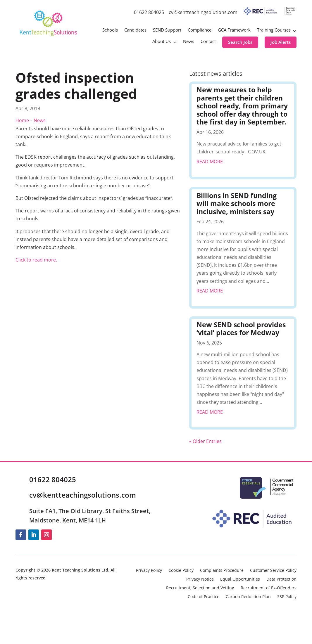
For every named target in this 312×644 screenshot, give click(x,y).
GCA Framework (234, 30)
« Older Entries (205, 441)
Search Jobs (240, 42)
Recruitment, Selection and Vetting (200, 588)
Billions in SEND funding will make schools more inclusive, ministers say (237, 204)
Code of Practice (204, 597)
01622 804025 (149, 12)
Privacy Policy (149, 571)
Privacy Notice (200, 579)
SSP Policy (287, 597)
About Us (162, 42)
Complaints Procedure (222, 571)
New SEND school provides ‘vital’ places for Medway (241, 329)
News (189, 42)
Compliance (200, 30)
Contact (208, 42)
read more (210, 162)
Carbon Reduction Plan (248, 597)
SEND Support (167, 30)
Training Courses (274, 30)
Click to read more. (36, 260)
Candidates (135, 30)
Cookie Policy (181, 571)
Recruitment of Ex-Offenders (269, 588)
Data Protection (281, 579)
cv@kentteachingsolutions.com (203, 12)
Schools (110, 30)
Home (22, 120)
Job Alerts (281, 42)
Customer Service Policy (273, 571)
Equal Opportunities (240, 579)
